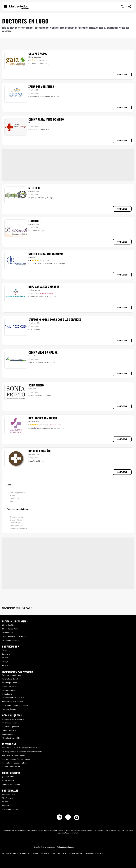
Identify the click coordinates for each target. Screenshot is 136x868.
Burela (12, 495)
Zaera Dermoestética (41, 86)
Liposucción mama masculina (13, 719)
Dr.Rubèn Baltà (8, 633)
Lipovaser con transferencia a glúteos (16, 759)
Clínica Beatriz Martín (10, 629)
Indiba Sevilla (7, 694)
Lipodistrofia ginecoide (11, 727)
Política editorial (76, 853)
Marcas (5, 802)
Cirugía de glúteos (9, 730)
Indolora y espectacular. (11, 767)
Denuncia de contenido (11, 784)
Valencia (5, 658)
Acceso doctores (8, 794)
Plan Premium (7, 798)
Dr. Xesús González (40, 451)
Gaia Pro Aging (38, 54)
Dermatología (15, 523)
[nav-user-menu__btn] (130, 7)
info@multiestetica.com (65, 847)
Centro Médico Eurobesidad (46, 254)
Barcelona (6, 654)
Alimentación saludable (11, 738)
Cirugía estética (16, 520)
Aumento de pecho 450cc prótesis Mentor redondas (22, 748)
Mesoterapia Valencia (10, 683)
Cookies (36, 853)
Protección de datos (10, 853)
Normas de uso (26, 853)
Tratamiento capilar (9, 723)
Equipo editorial (8, 780)
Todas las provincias (18, 493)
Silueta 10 (34, 188)
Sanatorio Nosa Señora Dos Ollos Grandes (55, 319)
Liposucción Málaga (10, 686)
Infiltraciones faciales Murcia (13, 698)
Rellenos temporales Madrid (13, 675)
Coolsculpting (7, 734)
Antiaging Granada (9, 709)
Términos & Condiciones (94, 853)
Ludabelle (35, 221)
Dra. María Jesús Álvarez (44, 287)
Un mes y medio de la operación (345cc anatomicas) (22, 752)
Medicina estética (17, 526)
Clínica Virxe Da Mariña (43, 352)
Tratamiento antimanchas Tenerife (15, 705)
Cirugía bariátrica (16, 517)
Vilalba (12, 501)
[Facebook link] (68, 818)
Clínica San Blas (8, 625)
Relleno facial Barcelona (11, 679)
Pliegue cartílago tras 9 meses (13, 755)
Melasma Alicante (9, 690)
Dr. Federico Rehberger (11, 640)
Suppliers (6, 805)
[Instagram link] (59, 818)
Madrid (5, 650)
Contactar (122, 75)
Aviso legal (62, 853)
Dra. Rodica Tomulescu (43, 418)
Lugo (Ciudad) (15, 498)
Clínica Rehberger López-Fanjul (14, 636)
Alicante (5, 665)
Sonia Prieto (36, 385)
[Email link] (77, 818)
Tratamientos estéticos (18, 528)
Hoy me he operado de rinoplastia (15, 763)
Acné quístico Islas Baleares (13, 702)
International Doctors (10, 809)
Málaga (5, 661)
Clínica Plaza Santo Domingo (46, 119)
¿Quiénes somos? (9, 777)
